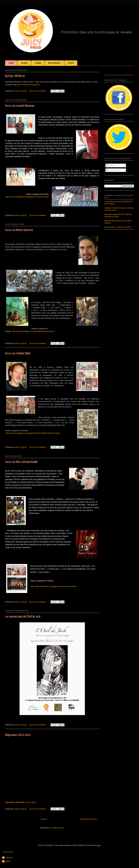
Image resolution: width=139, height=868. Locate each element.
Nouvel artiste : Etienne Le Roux (118, 227)
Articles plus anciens (89, 819)
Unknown (9, 857)
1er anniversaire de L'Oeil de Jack (23, 617)
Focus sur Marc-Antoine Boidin (21, 462)
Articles (110, 165)
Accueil (11, 63)
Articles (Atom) (58, 828)
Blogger (98, 845)
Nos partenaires (55, 63)
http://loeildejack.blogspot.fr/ (29, 85)
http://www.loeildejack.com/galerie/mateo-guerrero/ (33, 331)
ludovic (8, 861)
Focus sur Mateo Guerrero (19, 230)
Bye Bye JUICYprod (15, 76)
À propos (24, 63)
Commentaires (113, 170)
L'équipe (38, 63)
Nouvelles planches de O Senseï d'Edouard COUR (118, 215)
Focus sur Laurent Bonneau (20, 106)
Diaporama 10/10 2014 (18, 735)
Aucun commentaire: (38, 91)
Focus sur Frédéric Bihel (18, 353)
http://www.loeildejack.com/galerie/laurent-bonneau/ (27, 197)
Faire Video (31, 802)
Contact (71, 63)
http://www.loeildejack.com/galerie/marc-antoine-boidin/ (54, 586)
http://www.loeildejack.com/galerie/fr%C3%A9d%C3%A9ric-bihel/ (33, 433)
